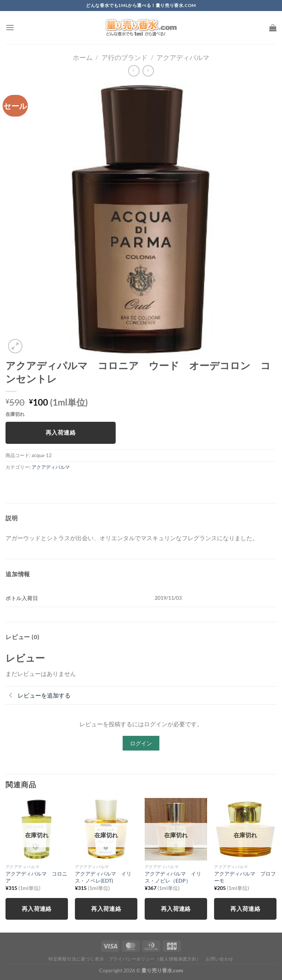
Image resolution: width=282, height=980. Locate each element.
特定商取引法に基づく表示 (76, 959)
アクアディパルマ (183, 57)
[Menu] (10, 27)
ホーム (83, 57)
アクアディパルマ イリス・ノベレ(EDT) (103, 877)
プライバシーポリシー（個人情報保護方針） (155, 959)
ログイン (141, 743)
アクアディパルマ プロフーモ (245, 877)
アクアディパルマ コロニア (36, 877)
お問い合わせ (220, 959)
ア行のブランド (124, 57)
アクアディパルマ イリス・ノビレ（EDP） (173, 877)
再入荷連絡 (61, 432)
